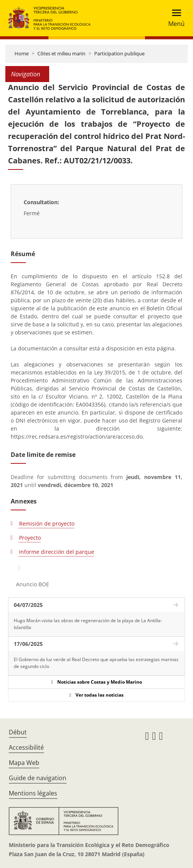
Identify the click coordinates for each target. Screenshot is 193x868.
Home (22, 53)
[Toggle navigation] (174, 18)
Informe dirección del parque (57, 552)
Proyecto (30, 538)
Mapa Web (24, 763)
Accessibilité (26, 747)
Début (18, 732)
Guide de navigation (38, 778)
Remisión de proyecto (47, 524)
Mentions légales (33, 793)
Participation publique (119, 53)
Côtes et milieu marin (61, 53)
